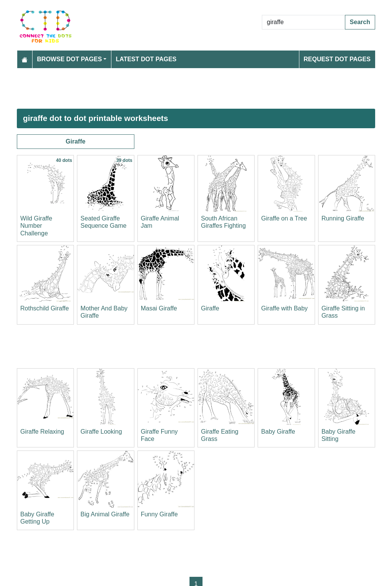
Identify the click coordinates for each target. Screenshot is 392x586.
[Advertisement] (196, 88)
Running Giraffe (343, 218)
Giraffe (76, 141)
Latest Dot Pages (146, 59)
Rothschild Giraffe (45, 308)
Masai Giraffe (159, 308)
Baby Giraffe (278, 432)
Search (360, 22)
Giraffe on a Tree (284, 218)
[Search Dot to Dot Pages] (304, 22)
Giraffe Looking (101, 432)
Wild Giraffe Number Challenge (36, 226)
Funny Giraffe (159, 514)
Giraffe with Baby (284, 308)
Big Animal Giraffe (105, 514)
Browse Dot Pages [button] (70, 59)
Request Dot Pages (337, 59)
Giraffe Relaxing (42, 432)
